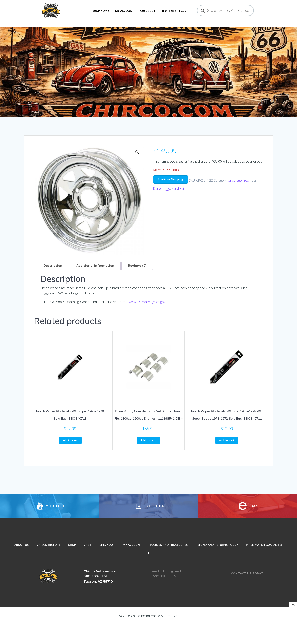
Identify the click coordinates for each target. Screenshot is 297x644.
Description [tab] (53, 273)
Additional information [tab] (95, 273)
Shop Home (101, 11)
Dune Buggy (162, 196)
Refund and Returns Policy (217, 562)
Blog (149, 570)
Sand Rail (179, 196)
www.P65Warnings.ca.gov (147, 309)
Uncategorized (239, 188)
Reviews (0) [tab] (138, 273)
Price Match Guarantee (264, 562)
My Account (124, 11)
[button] (137, 160)
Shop (72, 562)
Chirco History (48, 562)
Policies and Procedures (169, 562)
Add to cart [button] (70, 448)
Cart (88, 562)
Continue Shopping (171, 187)
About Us (22, 562)
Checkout (148, 11)
